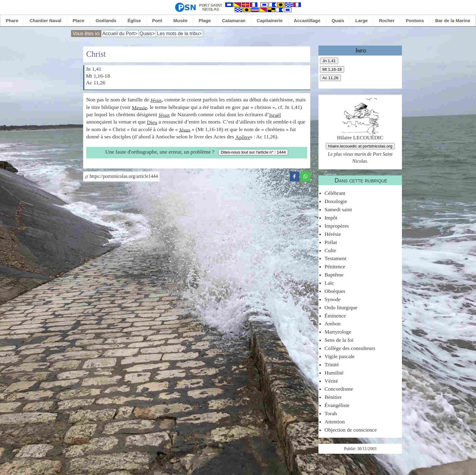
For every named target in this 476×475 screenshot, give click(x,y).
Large (362, 20)
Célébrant (335, 193)
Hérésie (333, 234)
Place (78, 20)
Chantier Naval (45, 20)
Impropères (337, 226)
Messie (139, 107)
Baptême (334, 275)
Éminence (335, 316)
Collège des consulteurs (350, 348)
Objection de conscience (351, 430)
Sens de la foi (339, 340)
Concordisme (339, 389)
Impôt (331, 218)
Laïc (329, 283)
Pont (157, 20)
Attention (335, 422)
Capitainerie (270, 20)
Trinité (332, 365)
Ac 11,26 (330, 78)
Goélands (106, 20)
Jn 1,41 (329, 61)
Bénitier (333, 397)
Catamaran (234, 20)
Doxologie (336, 201)
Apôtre (243, 137)
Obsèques (335, 291)
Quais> (147, 34)
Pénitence (335, 266)
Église (134, 20)
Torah (331, 413)
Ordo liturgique (341, 307)
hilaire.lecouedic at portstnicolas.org (360, 146)
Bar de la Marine (453, 20)
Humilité (334, 373)
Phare (12, 20)
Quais (338, 20)
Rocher (387, 20)
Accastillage (307, 20)
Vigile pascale (340, 356)
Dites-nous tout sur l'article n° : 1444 (253, 152)
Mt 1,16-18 (332, 69)
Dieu (152, 122)
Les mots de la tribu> (179, 34)
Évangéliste (337, 405)
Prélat (331, 242)
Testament (335, 258)
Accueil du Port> (120, 34)
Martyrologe (338, 332)
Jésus (156, 100)
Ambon (333, 324)
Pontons (415, 20)
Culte (330, 250)
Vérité (331, 381)
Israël (275, 115)
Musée (180, 20)
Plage (205, 20)
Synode (333, 299)
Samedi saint (338, 209)
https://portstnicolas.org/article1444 (121, 176)
